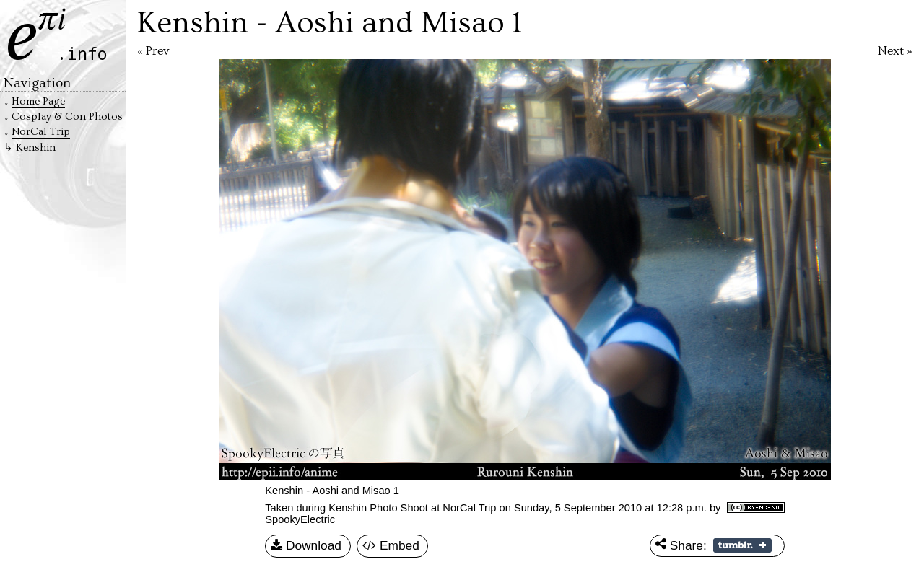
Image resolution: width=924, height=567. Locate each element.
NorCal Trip (469, 508)
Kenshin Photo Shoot (380, 508)
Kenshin (36, 148)
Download (306, 546)
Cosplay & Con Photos (67, 117)
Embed (391, 546)
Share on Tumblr (742, 545)
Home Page (38, 101)
